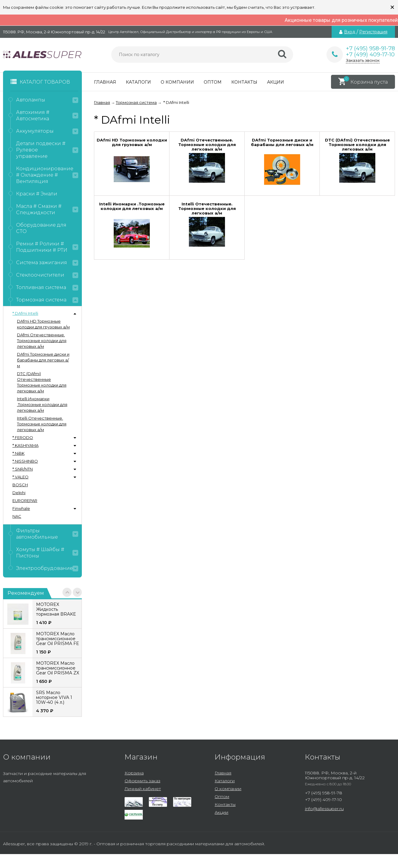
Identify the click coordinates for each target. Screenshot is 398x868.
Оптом (213, 82)
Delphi (19, 493)
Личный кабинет (143, 789)
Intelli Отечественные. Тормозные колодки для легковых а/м (42, 424)
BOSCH (20, 485)
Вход (350, 32)
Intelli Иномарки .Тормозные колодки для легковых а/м (42, 404)
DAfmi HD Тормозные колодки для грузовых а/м (43, 324)
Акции (276, 82)
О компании (177, 82)
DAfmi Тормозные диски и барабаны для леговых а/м (43, 360)
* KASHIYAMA (25, 445)
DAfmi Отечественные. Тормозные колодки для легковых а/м (42, 341)
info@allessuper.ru (324, 809)
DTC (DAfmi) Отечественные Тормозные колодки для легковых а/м (42, 382)
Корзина (134, 773)
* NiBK (18, 453)
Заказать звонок (363, 60)
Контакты (244, 82)
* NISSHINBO (25, 461)
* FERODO (23, 437)
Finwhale (21, 508)
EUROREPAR (25, 501)
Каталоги (138, 82)
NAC (17, 516)
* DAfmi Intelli (25, 313)
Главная (105, 82)
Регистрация (373, 32)
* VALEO (20, 477)
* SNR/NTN (23, 469)
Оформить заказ (142, 781)
